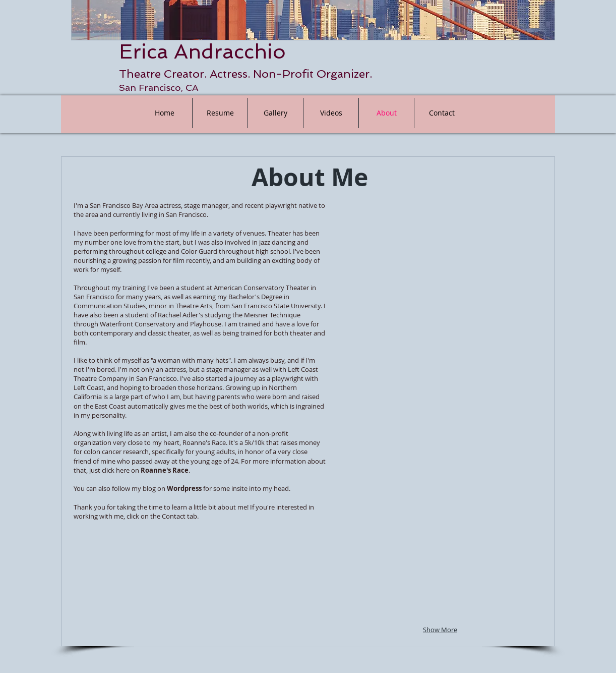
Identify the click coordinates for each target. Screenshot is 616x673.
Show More (440, 630)
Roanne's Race (165, 470)
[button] (387, 247)
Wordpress (184, 488)
